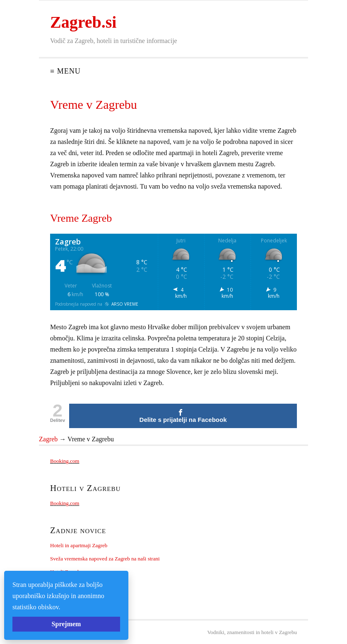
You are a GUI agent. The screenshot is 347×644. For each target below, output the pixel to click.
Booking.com (65, 461)
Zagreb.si (83, 22)
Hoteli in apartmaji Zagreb (79, 545)
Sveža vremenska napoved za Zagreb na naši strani (105, 559)
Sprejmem (66, 624)
